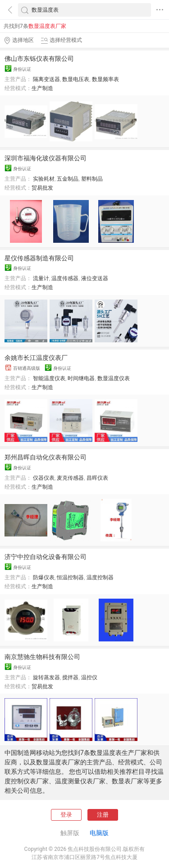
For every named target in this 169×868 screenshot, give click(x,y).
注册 (103, 815)
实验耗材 (44, 179)
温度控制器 (100, 577)
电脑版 (99, 833)
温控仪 (89, 677)
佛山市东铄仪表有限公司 (39, 59)
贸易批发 (42, 188)
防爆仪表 (44, 577)
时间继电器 (81, 378)
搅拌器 (70, 677)
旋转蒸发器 (46, 677)
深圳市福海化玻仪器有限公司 (46, 158)
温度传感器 (65, 278)
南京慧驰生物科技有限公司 (42, 657)
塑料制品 (92, 179)
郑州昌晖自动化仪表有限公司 (46, 457)
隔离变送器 (46, 79)
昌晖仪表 (97, 478)
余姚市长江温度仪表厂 (36, 358)
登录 (66, 815)
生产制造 (42, 88)
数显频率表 (105, 79)
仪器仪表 (44, 478)
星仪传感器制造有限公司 (39, 258)
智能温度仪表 (49, 378)
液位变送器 (95, 278)
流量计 (41, 278)
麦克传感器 (70, 478)
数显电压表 (76, 79)
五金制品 (68, 179)
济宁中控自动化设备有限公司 (46, 557)
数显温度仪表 (114, 378)
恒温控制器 (70, 577)
